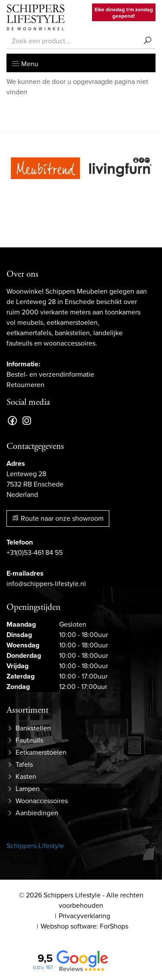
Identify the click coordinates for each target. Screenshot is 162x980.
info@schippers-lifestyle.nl (46, 584)
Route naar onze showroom (58, 518)
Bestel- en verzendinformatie (50, 374)
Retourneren (25, 385)
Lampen (28, 789)
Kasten (26, 777)
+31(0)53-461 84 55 (35, 552)
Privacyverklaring (84, 916)
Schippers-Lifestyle (35, 846)
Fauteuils (29, 740)
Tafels (24, 764)
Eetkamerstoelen (41, 752)
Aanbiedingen (37, 813)
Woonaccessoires (42, 801)
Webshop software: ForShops (84, 926)
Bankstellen (33, 728)
